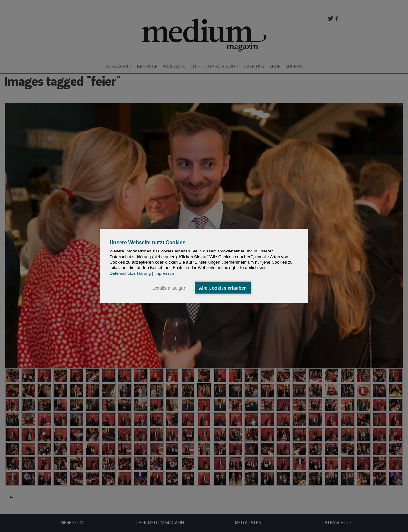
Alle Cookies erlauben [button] (223, 288)
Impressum (165, 273)
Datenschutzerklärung (130, 273)
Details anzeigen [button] (169, 288)
